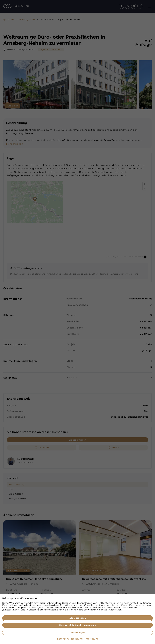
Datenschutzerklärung (70, 639)
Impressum (91, 639)
